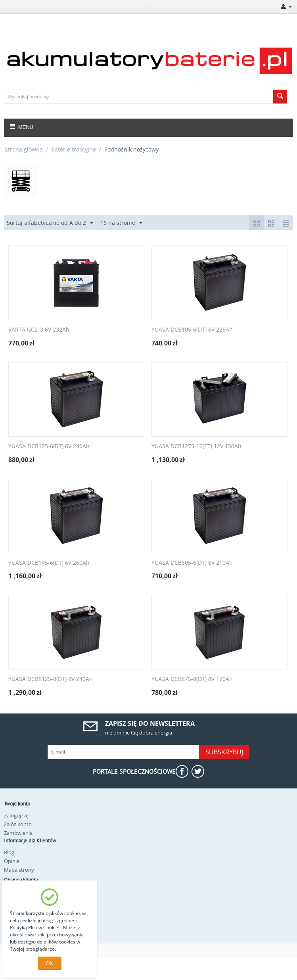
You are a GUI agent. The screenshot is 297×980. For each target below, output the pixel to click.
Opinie (12, 861)
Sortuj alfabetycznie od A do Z (50, 223)
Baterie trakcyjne (74, 149)
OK (50, 963)
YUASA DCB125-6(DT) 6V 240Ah (49, 446)
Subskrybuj (224, 752)
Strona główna (24, 149)
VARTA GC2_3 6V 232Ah (39, 330)
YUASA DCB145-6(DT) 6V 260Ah (49, 563)
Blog (9, 852)
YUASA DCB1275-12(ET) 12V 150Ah (196, 446)
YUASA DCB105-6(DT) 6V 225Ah (192, 330)
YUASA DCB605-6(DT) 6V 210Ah (192, 563)
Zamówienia (18, 833)
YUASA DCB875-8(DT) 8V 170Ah (192, 679)
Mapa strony (19, 870)
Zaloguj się (16, 815)
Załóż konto (18, 824)
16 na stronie (121, 223)
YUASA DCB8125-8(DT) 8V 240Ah (51, 679)
